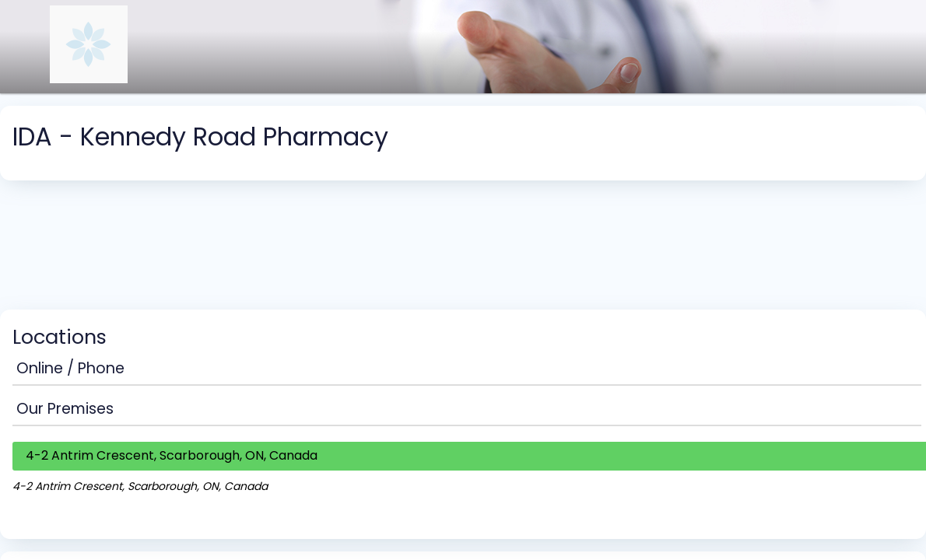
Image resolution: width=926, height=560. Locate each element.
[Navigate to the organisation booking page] (89, 79)
